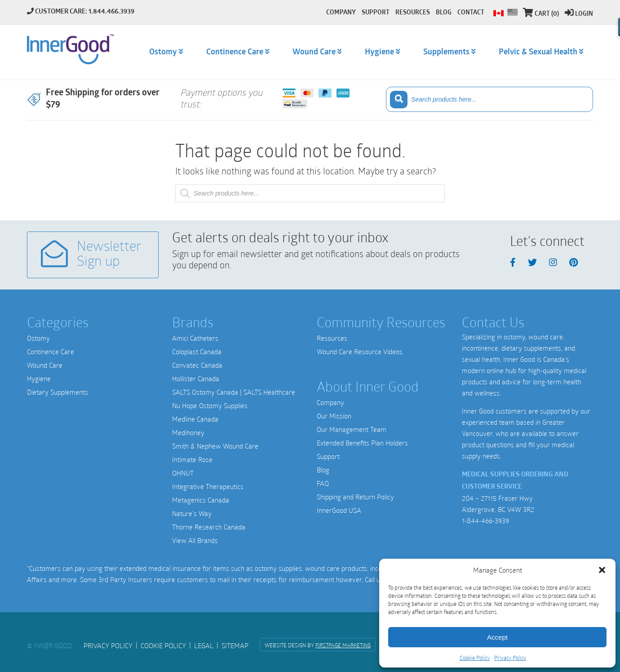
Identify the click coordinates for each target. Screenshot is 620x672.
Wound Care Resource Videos (360, 352)
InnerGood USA (339, 510)
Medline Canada (195, 419)
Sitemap (235, 645)
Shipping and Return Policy (355, 497)
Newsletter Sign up (91, 255)
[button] (602, 570)
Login (579, 14)
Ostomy (38, 338)
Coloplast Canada (197, 352)
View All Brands (195, 540)
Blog (323, 470)
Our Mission (334, 416)
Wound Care (45, 365)
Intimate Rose (192, 459)
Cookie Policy (475, 658)
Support (328, 456)
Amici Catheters (195, 338)
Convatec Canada (197, 365)
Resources (332, 338)
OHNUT (183, 473)
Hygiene (39, 378)
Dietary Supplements (58, 392)
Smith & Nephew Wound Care (215, 446)
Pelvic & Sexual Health (538, 52)
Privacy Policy (510, 658)
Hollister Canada (196, 378)
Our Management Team (352, 429)
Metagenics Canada (201, 500)
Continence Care (51, 352)
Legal (204, 645)
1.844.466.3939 (111, 12)
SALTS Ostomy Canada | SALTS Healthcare (234, 392)
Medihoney (188, 432)
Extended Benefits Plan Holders (362, 443)
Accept (497, 637)
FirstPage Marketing (343, 645)
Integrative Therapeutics (208, 486)
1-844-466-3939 (485, 521)
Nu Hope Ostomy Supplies (210, 405)
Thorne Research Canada (209, 527)
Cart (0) (541, 14)
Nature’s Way (192, 513)
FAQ (323, 483)
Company (330, 402)
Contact (471, 13)
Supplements (446, 52)
